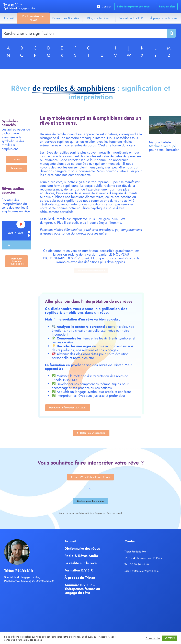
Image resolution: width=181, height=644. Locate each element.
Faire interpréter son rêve (133, 7)
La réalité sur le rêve (81, 563)
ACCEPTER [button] (170, 638)
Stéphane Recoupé (162, 146)
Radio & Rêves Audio (81, 556)
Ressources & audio (65, 18)
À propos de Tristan (163, 18)
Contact (106, 7)
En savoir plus (153, 638)
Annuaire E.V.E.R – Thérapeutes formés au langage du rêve (82, 589)
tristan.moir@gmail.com (145, 571)
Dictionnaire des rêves (33, 18)
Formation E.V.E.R (131, 18)
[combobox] (84, 33)
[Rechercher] (171, 33)
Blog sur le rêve (98, 18)
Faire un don (167, 7)
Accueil (9, 18)
